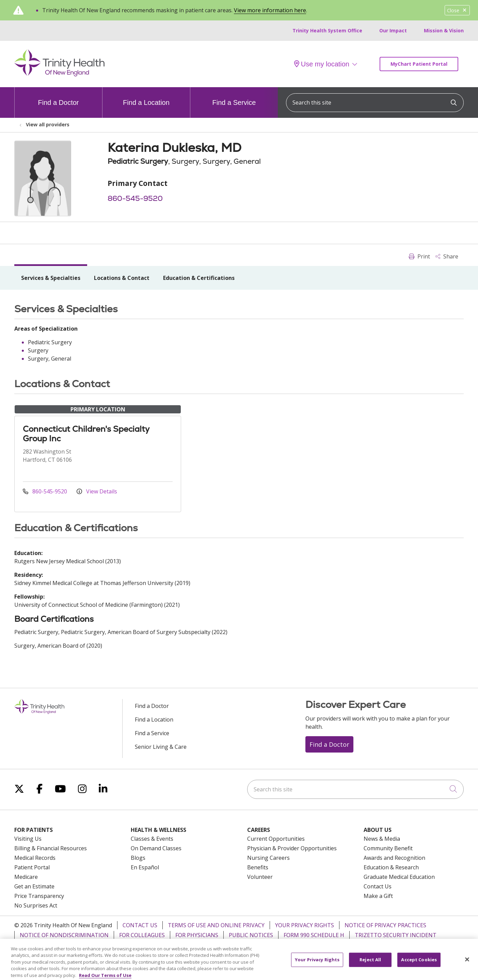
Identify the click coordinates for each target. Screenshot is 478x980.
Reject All (370, 967)
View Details (97, 491)
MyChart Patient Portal (419, 64)
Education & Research (391, 867)
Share (447, 256)
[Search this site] (375, 103)
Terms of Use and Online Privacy (216, 925)
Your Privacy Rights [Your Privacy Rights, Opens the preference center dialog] (317, 967)
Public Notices (251, 935)
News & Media (382, 839)
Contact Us (378, 886)
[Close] (467, 967)
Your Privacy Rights (305, 925)
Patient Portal (32, 867)
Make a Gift (378, 896)
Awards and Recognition (394, 858)
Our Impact (393, 30)
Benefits (258, 867)
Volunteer (260, 877)
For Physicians (197, 935)
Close (457, 10)
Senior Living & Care (161, 747)
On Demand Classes (156, 848)
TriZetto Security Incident (396, 935)
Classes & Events (152, 839)
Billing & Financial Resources (51, 848)
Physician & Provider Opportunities (292, 848)
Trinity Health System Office (327, 30)
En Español (145, 867)
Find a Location (146, 97)
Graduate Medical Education (399, 877)
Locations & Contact (122, 278)
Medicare (26, 877)
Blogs (138, 858)
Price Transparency (39, 896)
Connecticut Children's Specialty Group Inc (86, 434)
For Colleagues (142, 935)
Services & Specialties (51, 278)
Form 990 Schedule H (314, 935)
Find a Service (234, 97)
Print (419, 256)
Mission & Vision (444, 30)
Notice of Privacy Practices (385, 925)
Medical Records (35, 858)
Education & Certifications (199, 278)
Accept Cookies (419, 967)
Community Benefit (388, 848)
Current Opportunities (276, 839)
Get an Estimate (34, 886)
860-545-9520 (135, 198)
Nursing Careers (268, 858)
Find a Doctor (58, 97)
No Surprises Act (36, 905)
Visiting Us (28, 839)
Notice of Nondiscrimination (64, 935)
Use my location (322, 64)
